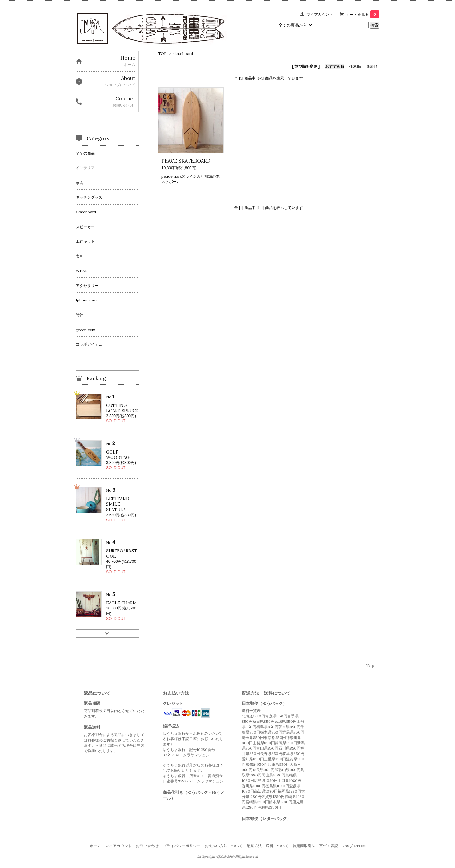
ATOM (360, 846)
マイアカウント (320, 14)
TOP (162, 54)
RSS (346, 846)
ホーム (95, 846)
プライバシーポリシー (182, 846)
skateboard (183, 54)
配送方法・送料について (268, 846)
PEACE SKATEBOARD (186, 161)
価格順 (355, 66)
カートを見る (363, 14)
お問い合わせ (147, 846)
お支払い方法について (224, 846)
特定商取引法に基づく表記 (315, 846)
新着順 (372, 66)
